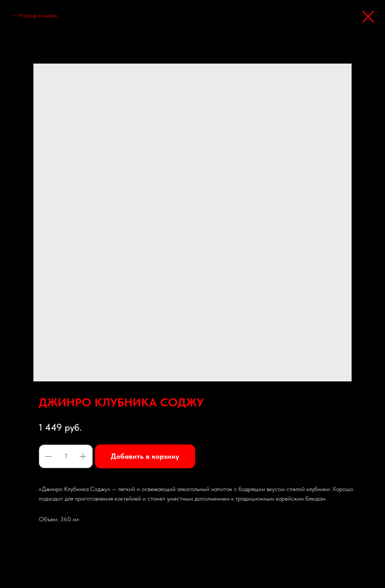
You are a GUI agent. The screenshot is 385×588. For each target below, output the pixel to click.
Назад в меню (38, 15)
